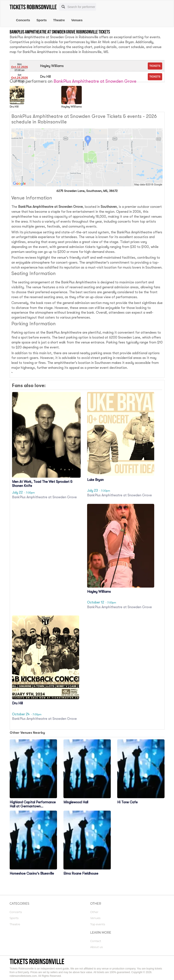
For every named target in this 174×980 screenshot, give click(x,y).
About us (97, 947)
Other (94, 912)
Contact (96, 941)
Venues (77, 20)
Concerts (23, 20)
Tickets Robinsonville (37, 961)
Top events (98, 924)
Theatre (59, 20)
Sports (42, 20)
